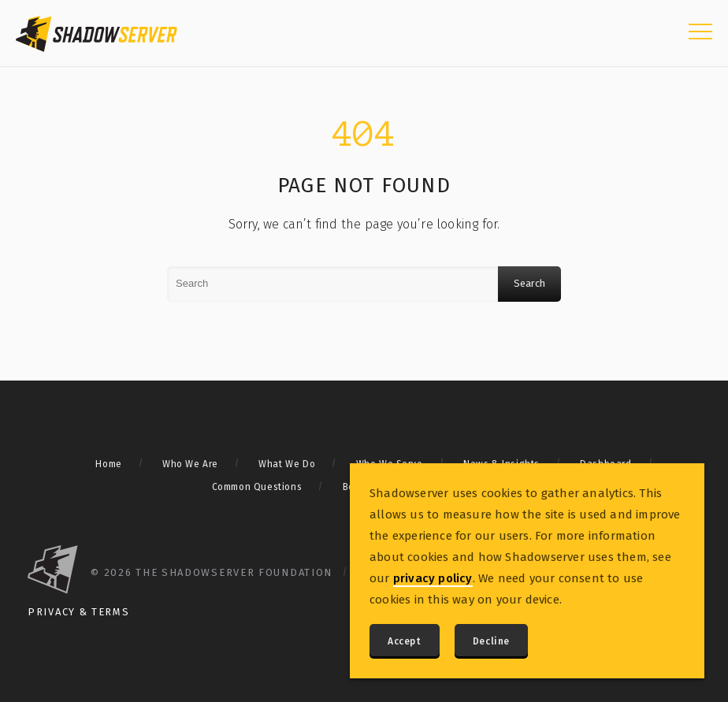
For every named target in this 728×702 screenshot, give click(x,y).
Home (108, 464)
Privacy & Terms (79, 612)
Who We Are (190, 464)
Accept (405, 641)
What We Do (287, 464)
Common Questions (257, 487)
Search (529, 283)
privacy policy (433, 578)
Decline (491, 641)
